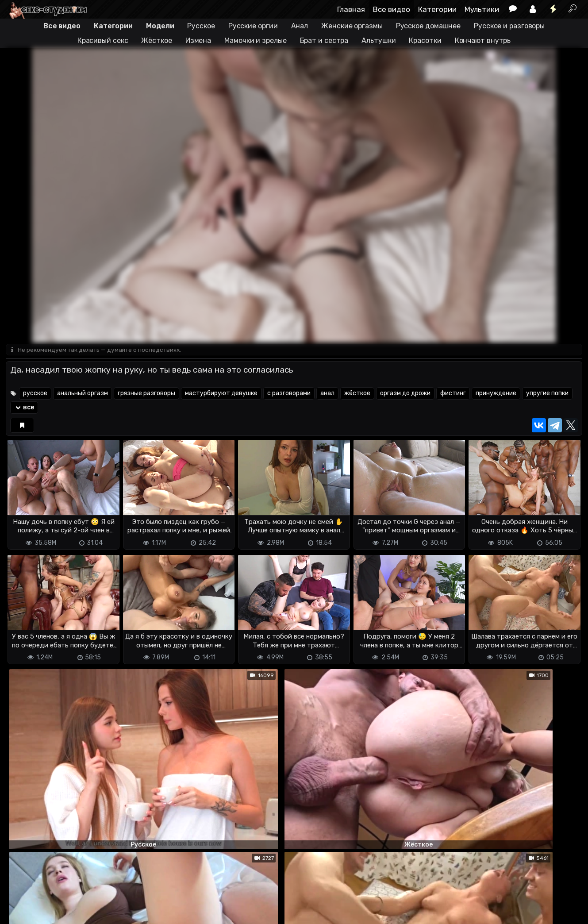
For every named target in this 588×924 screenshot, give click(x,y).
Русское (201, 26)
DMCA (20, 912)
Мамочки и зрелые (255, 40)
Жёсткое (156, 40)
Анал (300, 26)
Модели (160, 26)
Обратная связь (98, 912)
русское (35, 394)
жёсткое (357, 394)
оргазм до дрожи (405, 394)
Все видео (392, 9)
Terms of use (51, 912)
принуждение (496, 394)
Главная (351, 9)
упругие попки (547, 394)
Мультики (482, 9)
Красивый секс (103, 40)
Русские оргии (253, 26)
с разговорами (289, 394)
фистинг (453, 394)
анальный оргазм (83, 394)
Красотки (425, 40)
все (24, 408)
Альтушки (379, 40)
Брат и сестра (324, 40)
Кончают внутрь (483, 40)
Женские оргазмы (352, 26)
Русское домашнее (428, 26)
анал (327, 394)
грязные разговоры (146, 394)
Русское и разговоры (509, 26)
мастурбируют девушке (221, 394)
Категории (437, 9)
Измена (198, 40)
